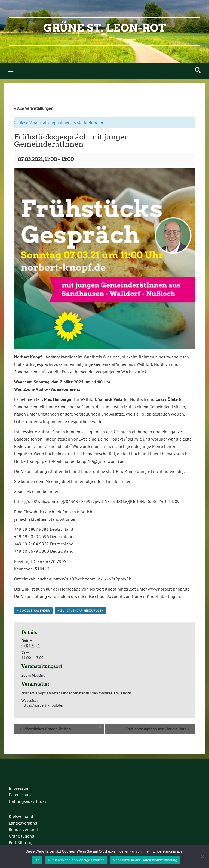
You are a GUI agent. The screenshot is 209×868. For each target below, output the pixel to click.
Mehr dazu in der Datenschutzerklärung (145, 860)
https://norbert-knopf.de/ (42, 705)
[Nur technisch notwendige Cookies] (202, 856)
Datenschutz (20, 795)
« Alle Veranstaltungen (34, 108)
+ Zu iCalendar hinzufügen (81, 611)
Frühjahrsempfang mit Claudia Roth (157, 729)
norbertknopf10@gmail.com (90, 461)
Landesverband (23, 823)
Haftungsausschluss (27, 801)
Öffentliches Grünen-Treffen (45, 729)
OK (37, 860)
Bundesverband (23, 829)
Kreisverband (21, 816)
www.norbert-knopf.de (169, 589)
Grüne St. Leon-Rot (105, 28)
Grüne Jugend (21, 836)
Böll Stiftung (21, 842)
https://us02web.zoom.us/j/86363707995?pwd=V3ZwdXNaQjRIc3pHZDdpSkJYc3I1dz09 (97, 501)
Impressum (19, 788)
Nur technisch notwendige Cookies (76, 860)
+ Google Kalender (33, 611)
